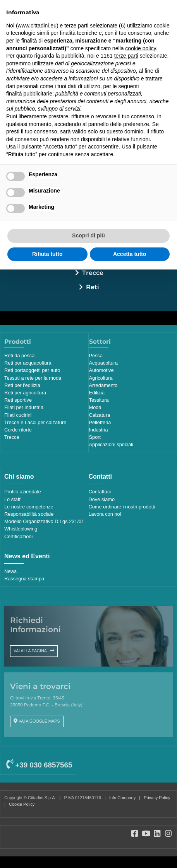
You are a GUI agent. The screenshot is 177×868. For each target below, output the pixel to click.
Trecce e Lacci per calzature (35, 422)
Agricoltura (101, 378)
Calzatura (100, 415)
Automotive (101, 370)
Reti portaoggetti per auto (32, 370)
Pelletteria (100, 422)
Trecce (93, 273)
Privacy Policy (157, 798)
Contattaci (100, 492)
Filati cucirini (18, 415)
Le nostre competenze (29, 507)
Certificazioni (18, 536)
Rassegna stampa (24, 579)
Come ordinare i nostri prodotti (122, 507)
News (10, 571)
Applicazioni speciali (111, 444)
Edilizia (97, 393)
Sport (95, 437)
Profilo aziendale (23, 492)
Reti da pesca (19, 356)
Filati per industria (24, 407)
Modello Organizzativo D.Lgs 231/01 (44, 521)
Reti (93, 287)
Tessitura (99, 400)
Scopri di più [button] (88, 235)
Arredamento (103, 385)
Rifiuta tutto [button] (47, 254)
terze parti (126, 56)
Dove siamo (102, 499)
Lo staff (12, 499)
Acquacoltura (104, 363)
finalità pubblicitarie (29, 94)
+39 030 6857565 (39, 765)
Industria (99, 430)
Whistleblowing (21, 529)
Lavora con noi (105, 514)
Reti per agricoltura (25, 393)
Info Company (122, 798)
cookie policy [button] (140, 48)
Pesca (96, 356)
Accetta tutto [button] (130, 254)
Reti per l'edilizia (22, 385)
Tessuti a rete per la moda (33, 378)
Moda (95, 407)
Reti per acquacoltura (28, 363)
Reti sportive (18, 400)
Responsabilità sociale (29, 514)
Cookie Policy (22, 804)
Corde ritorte (18, 430)
